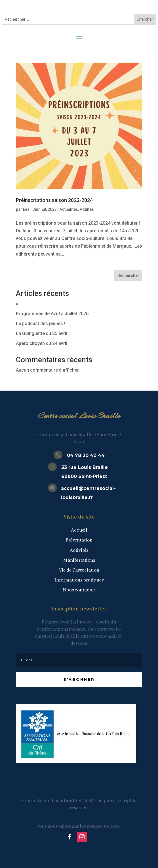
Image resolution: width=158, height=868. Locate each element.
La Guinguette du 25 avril (42, 333)
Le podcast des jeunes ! (41, 324)
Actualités (69, 209)
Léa (26, 209)
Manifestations (79, 560)
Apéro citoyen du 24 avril (42, 343)
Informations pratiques (79, 580)
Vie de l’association (79, 570)
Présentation (79, 540)
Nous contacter (79, 590)
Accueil (79, 530)
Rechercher (128, 275)
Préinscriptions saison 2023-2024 (54, 200)
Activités (79, 550)
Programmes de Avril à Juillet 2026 (52, 314)
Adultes (87, 209)
